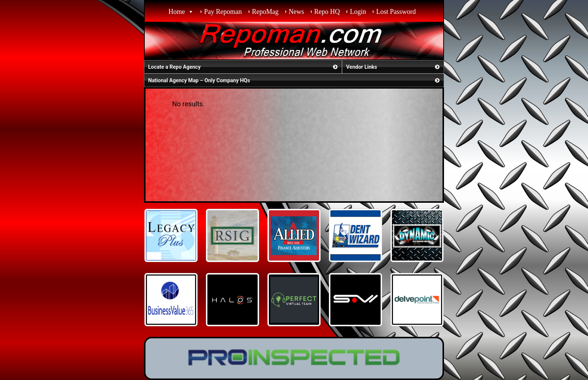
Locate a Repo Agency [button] (244, 67)
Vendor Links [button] (394, 67)
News (296, 12)
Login (358, 12)
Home (177, 12)
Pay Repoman (223, 12)
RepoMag (265, 12)
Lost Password (396, 12)
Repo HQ (327, 12)
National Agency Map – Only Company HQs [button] (295, 80)
